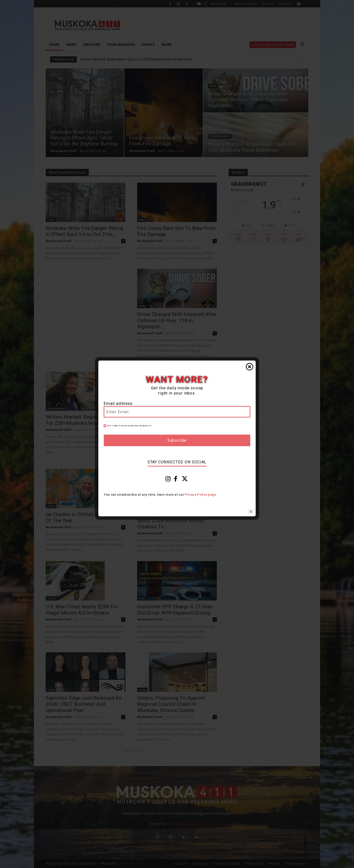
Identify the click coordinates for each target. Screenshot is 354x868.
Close (250, 367)
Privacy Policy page (200, 495)
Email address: (119, 403)
